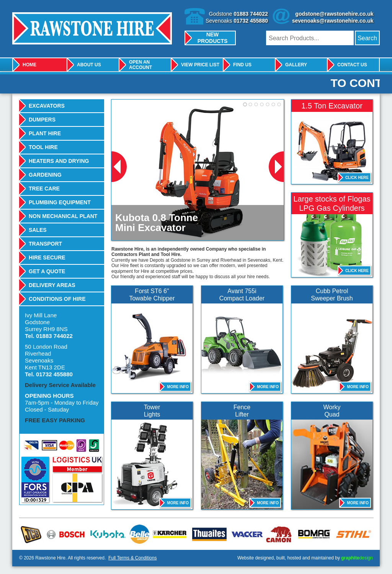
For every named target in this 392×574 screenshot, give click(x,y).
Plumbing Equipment (60, 202)
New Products (213, 38)
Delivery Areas (52, 285)
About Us (89, 65)
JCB (32, 534)
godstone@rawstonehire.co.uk (334, 14)
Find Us (242, 65)
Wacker (245, 534)
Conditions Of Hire (57, 299)
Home (29, 65)
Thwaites (207, 534)
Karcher (168, 534)
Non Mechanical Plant (63, 216)
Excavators (47, 106)
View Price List (200, 65)
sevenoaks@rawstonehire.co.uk (333, 21)
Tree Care (44, 189)
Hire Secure (47, 257)
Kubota (107, 534)
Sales (38, 230)
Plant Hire (45, 133)
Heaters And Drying (59, 161)
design (357, 558)
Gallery (296, 65)
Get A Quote (47, 271)
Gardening (45, 175)
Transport (45, 244)
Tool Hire (43, 147)
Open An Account (140, 65)
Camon (277, 534)
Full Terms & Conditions (133, 558)
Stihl (351, 534)
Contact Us (352, 65)
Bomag (312, 534)
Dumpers (42, 120)
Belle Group (138, 534)
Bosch (66, 534)
